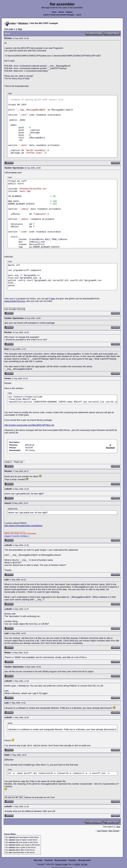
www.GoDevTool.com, (15, 301)
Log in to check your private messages (59, 15)
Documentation (61, 860)
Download (49, 860)
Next (20, 29)
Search (61, 12)
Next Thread (114, 831)
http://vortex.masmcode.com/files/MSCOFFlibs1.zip (29, 425)
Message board (84, 860)
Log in (79, 15)
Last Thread (102, 831)
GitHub (77, 864)
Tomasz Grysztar (61, 864)
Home (54, 12)
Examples (72, 860)
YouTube (84, 864)
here (53, 299)
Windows (23, 23)
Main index (38, 860)
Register (69, 12)
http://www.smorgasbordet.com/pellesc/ (23, 526)
